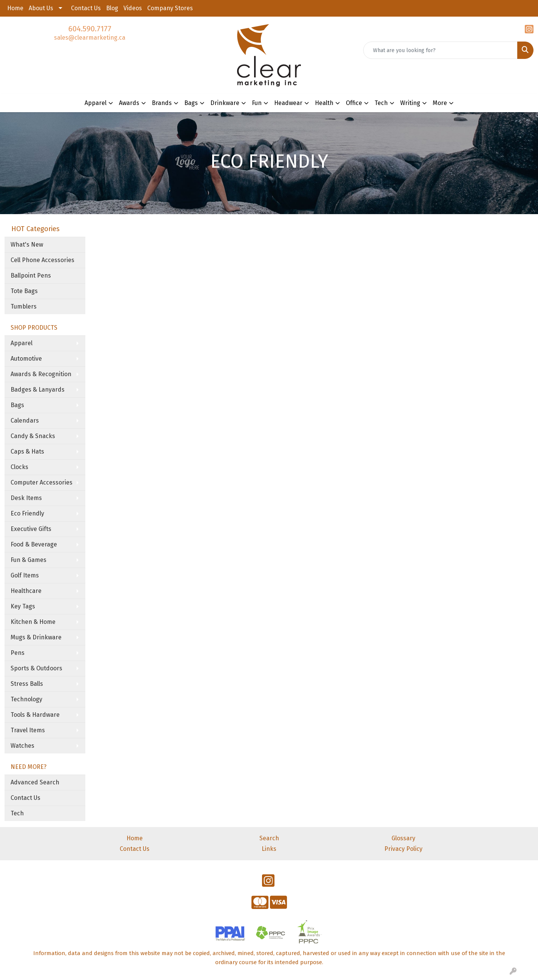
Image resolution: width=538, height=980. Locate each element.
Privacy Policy (403, 849)
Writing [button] (410, 103)
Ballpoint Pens (31, 275)
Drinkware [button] (225, 103)
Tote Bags (24, 291)
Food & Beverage (34, 544)
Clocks (19, 467)
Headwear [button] (288, 103)
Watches (22, 746)
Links (269, 849)
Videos (133, 8)
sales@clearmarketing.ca (90, 38)
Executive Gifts (31, 529)
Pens (18, 653)
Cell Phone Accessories (42, 260)
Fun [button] (257, 103)
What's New (27, 245)
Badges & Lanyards (38, 390)
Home (15, 8)
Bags (17, 405)
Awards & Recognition (41, 374)
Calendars (25, 421)
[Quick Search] (440, 50)
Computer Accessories (42, 482)
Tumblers (24, 306)
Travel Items (28, 730)
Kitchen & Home (33, 622)
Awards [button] (129, 103)
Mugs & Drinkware (36, 637)
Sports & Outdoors (36, 668)
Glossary (403, 838)
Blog (112, 8)
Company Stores (170, 8)
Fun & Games (29, 560)
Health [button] (324, 103)
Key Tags (23, 606)
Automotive (26, 359)
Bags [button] (191, 103)
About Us (41, 8)
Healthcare (26, 591)
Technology (26, 699)
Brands (162, 103)
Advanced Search (35, 782)
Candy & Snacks (33, 436)
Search (269, 838)
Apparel (22, 343)
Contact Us (86, 8)
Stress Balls (27, 684)
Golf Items (25, 575)
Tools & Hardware (35, 715)
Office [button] (354, 103)
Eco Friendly (27, 513)
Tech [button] (381, 103)
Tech (17, 813)
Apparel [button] (96, 103)
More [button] (440, 103)
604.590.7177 (90, 29)
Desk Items (26, 498)
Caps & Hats (27, 451)
